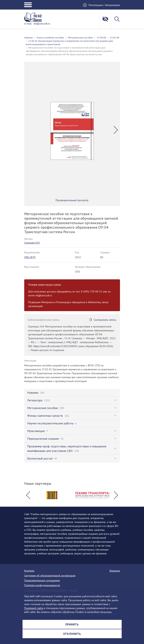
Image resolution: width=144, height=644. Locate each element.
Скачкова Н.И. (32, 243)
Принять (72, 624)
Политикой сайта (34, 608)
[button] (116, 130)
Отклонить (72, 634)
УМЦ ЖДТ (30, 257)
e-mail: (28, 24)
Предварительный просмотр (72, 200)
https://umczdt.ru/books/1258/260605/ (56, 346)
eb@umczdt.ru (42, 24)
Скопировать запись (105, 320)
